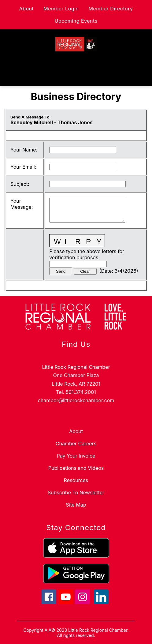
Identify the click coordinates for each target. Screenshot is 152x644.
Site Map (76, 505)
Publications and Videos (76, 468)
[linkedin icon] (101, 602)
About (27, 9)
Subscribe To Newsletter (76, 492)
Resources (76, 480)
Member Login (61, 9)
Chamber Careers (76, 444)
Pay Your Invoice (76, 456)
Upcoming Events (76, 21)
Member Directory (111, 9)
